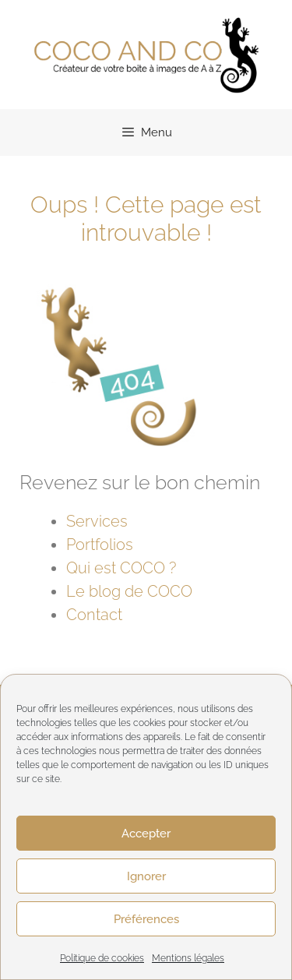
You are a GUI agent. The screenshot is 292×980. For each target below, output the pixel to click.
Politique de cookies (102, 958)
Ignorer (146, 876)
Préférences (146, 919)
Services (97, 521)
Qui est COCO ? (121, 568)
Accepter (146, 834)
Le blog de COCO (129, 591)
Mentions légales (188, 958)
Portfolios (100, 545)
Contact (94, 615)
